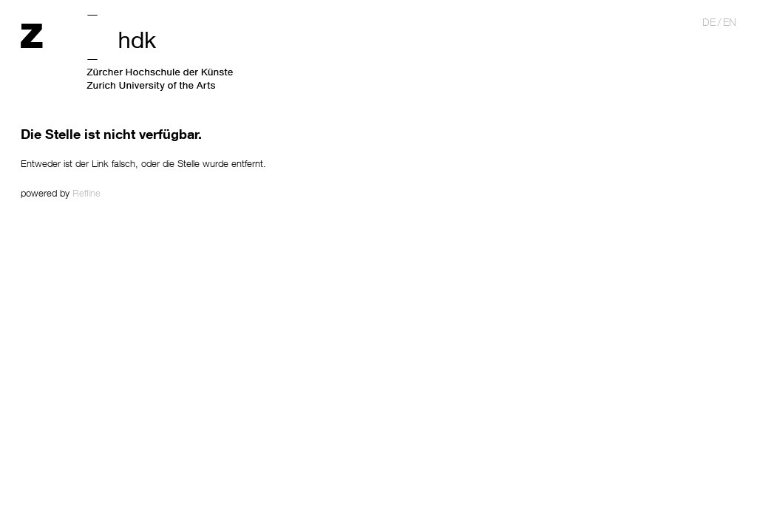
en (730, 22)
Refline (86, 193)
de (709, 22)
